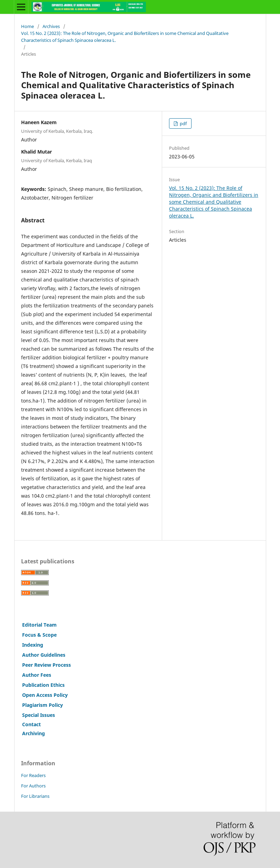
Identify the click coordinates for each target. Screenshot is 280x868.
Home (27, 26)
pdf (183, 123)
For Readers (33, 775)
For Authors (33, 786)
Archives (51, 26)
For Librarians (35, 796)
